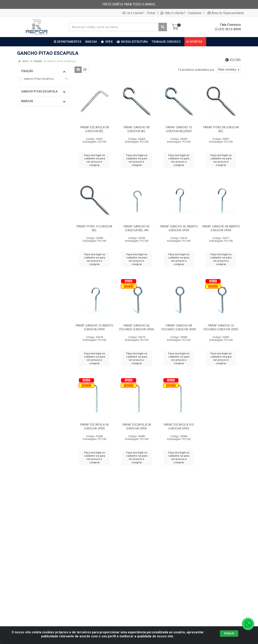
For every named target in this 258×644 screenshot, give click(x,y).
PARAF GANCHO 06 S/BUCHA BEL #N (137, 228)
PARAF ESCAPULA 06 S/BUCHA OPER (95, 427)
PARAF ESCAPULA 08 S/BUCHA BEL (95, 129)
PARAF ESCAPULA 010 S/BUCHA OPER (179, 427)
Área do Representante (226, 13)
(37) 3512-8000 (228, 29)
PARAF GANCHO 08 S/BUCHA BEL (137, 129)
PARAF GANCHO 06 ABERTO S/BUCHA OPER (179, 228)
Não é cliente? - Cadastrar (181, 13)
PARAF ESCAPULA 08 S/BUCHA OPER (137, 427)
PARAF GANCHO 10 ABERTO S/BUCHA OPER (94, 327)
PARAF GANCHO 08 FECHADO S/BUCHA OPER (179, 327)
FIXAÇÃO (43, 71)
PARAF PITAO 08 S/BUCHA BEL (221, 129)
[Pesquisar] (163, 27)
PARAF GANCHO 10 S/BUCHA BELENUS (179, 129)
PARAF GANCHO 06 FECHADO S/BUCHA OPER (137, 327)
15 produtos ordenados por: (196, 70)
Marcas (43, 101)
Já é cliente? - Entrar (139, 13)
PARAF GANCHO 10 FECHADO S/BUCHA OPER (221, 327)
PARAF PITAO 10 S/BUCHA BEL (94, 228)
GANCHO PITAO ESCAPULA (43, 92)
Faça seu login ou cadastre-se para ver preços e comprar (95, 160)
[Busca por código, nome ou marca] (114, 27)
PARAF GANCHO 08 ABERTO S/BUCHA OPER (221, 228)
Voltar (233, 60)
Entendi (229, 633)
